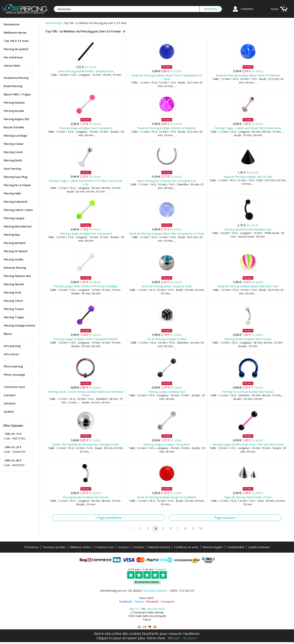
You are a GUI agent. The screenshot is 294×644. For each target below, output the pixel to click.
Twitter (139, 601)
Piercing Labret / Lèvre (18, 210)
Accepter (190, 638)
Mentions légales (213, 547)
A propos (10, 395)
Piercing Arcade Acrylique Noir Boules (86, 497)
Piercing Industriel (16, 202)
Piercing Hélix (12, 193)
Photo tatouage (14, 375)
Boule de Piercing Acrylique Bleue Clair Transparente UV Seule (167, 234)
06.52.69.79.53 (156, 609)
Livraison (10, 403)
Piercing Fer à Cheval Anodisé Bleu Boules (248, 392)
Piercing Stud (12, 292)
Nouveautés (12, 24)
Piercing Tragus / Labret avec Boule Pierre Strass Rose (248, 128)
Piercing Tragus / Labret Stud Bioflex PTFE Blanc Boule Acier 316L (86, 183)
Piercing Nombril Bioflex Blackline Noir (248, 229)
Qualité (9, 412)
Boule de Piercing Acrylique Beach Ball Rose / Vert (248, 286)
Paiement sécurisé (159, 547)
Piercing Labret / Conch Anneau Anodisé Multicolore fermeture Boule (86, 393)
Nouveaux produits (54, 547)
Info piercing (12, 346)
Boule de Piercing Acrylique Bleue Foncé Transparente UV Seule (167, 77)
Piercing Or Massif (16, 251)
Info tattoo (11, 354)
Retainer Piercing (15, 268)
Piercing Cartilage (15, 136)
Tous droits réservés (155, 591)
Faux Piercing (12, 169)
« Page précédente (108, 518)
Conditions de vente (186, 547)
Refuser (174, 638)
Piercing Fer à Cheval (17, 185)
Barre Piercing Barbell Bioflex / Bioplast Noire (86, 71)
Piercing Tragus (14, 317)
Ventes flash (12, 66)
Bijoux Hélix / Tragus (17, 94)
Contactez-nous (14, 387)
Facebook (125, 601)
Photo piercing (13, 366)
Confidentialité (236, 547)
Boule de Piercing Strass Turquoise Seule (167, 286)
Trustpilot (160, 569)
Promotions (32, 547)
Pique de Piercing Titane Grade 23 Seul (248, 497)
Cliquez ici (105, 638)
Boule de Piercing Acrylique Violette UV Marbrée (167, 128)
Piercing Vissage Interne (19, 325)
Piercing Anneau (14, 103)
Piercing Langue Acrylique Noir (167, 392)
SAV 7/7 (134, 609)
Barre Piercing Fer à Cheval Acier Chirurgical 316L (167, 181)
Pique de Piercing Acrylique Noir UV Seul (248, 177)
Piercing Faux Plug (16, 177)
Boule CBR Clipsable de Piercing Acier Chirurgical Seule (86, 444)
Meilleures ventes (15, 33)
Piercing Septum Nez (17, 276)
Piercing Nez (12, 235)
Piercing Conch (13, 152)
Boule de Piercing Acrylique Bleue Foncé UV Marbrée (248, 75)
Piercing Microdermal (18, 226)
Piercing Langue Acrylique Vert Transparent (86, 234)
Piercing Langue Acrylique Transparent (167, 444)
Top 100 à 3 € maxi (16, 41)
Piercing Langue (14, 218)
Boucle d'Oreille (14, 127)
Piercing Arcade (14, 111)
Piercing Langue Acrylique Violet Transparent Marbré (86, 339)
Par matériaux (13, 57)
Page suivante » (225, 518)
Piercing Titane (14, 309)
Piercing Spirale (14, 284)
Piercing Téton (13, 301)
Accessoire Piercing (16, 78)
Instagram (168, 601)
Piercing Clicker (14, 144)
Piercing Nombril (15, 243)
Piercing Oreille (13, 259)
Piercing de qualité (16, 49)
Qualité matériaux (259, 547)
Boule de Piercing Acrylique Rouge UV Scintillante (167, 497)
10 (201, 528)
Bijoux (8, 334)
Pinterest (152, 601)
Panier (275, 9)
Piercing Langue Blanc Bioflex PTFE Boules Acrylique (86, 286)
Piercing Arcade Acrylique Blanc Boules (248, 339)
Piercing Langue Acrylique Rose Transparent (86, 128)
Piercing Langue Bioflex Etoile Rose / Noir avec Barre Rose (248, 444)
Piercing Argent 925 (16, 119)
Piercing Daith (13, 160)
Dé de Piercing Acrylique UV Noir (167, 339)
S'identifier (247, 9)
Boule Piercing (13, 86)
